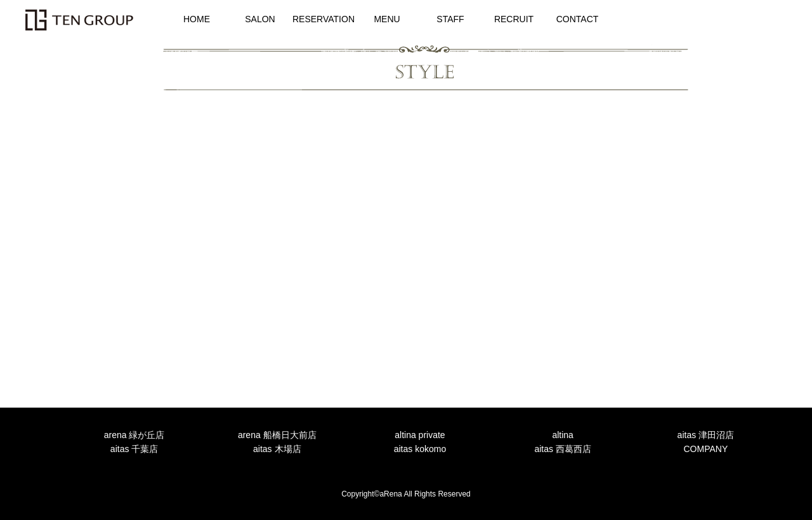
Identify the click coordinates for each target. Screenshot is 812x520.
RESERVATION (324, 19)
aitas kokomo (420, 449)
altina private (420, 435)
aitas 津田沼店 (706, 435)
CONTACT (578, 19)
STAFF (450, 19)
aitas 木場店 (277, 449)
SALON (260, 19)
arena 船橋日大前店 (277, 435)
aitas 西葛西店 (562, 449)
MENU (387, 19)
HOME (197, 19)
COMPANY (705, 449)
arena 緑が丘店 (134, 435)
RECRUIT (514, 19)
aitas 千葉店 (134, 449)
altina (562, 435)
